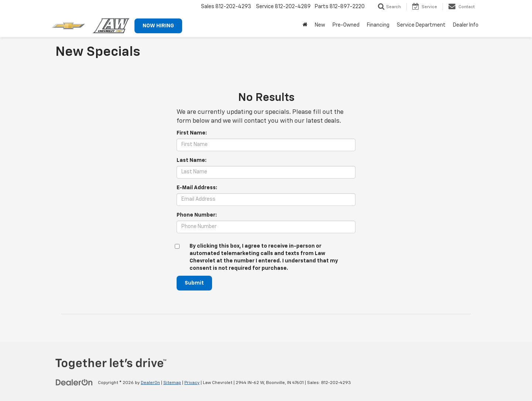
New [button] (320, 25)
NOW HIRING (158, 26)
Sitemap (172, 383)
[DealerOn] (74, 383)
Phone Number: (197, 215)
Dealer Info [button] (466, 25)
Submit (194, 283)
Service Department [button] (421, 25)
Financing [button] (378, 25)
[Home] (305, 25)
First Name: (192, 133)
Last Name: (192, 160)
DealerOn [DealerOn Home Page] (150, 383)
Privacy (192, 383)
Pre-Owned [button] (346, 25)
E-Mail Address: (197, 188)
